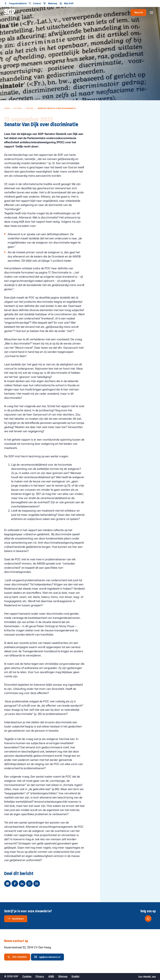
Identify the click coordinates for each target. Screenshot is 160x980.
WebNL (147, 977)
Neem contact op (18, 941)
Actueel (18, 108)
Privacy (40, 976)
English (75, 976)
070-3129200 (17, 957)
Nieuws (30, 108)
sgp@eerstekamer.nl (47, 957)
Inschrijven (16, 919)
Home (7, 108)
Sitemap (63, 976)
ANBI (51, 976)
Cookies (27, 976)
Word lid (138, 12)
